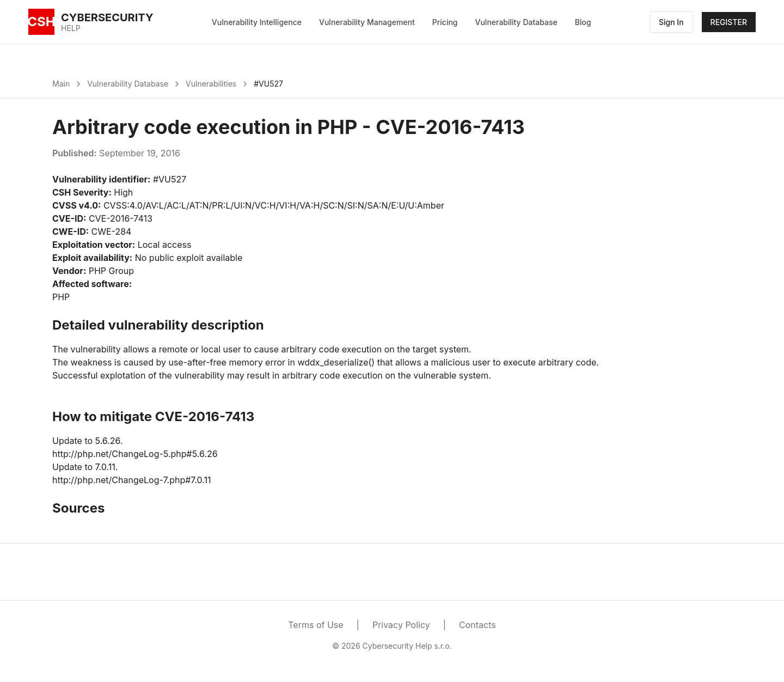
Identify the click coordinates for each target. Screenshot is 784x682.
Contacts (477, 625)
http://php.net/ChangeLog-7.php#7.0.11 (132, 480)
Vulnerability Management (367, 22)
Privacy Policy (401, 625)
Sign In (671, 22)
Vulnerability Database (516, 22)
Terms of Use (316, 625)
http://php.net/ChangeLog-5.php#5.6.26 (135, 454)
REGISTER (729, 22)
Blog (583, 22)
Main (61, 84)
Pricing (445, 22)
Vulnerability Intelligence (257, 22)
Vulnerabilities (211, 84)
